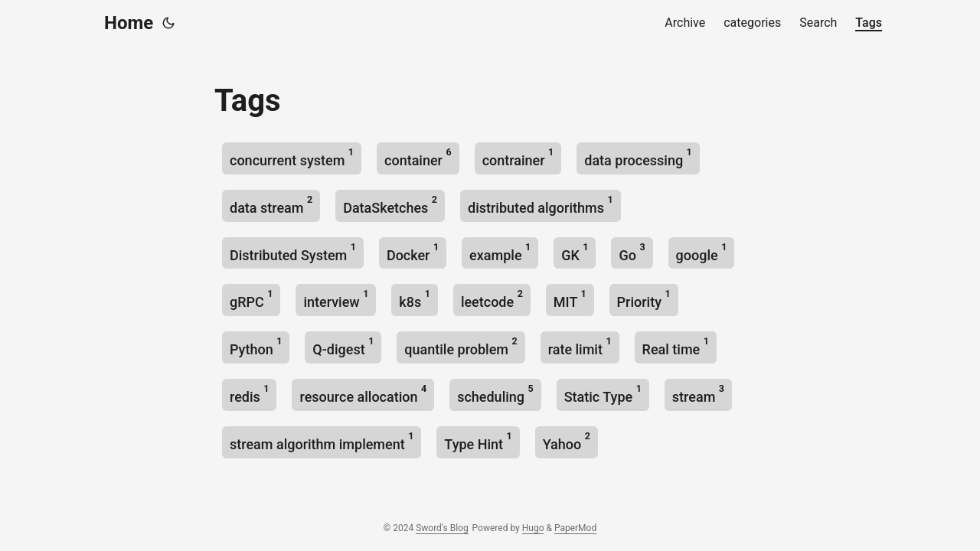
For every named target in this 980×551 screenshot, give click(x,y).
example (500, 252)
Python (256, 346)
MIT (570, 299)
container (418, 157)
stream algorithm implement (322, 441)
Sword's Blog (442, 528)
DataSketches (390, 205)
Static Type (603, 394)
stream (698, 394)
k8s (415, 299)
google (702, 252)
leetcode (492, 299)
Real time (676, 346)
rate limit (580, 346)
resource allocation (363, 394)
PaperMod (575, 528)
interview (336, 299)
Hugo (533, 528)
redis (249, 394)
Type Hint (478, 441)
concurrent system (292, 157)
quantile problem (461, 346)
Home (129, 23)
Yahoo (567, 441)
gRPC (251, 299)
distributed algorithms (541, 205)
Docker (413, 252)
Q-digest (343, 346)
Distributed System (293, 252)
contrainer (518, 157)
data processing (638, 157)
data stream (271, 205)
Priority (644, 299)
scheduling (495, 394)
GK (575, 252)
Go (632, 252)
